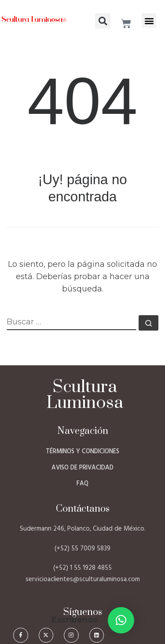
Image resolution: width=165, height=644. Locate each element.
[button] (149, 20)
